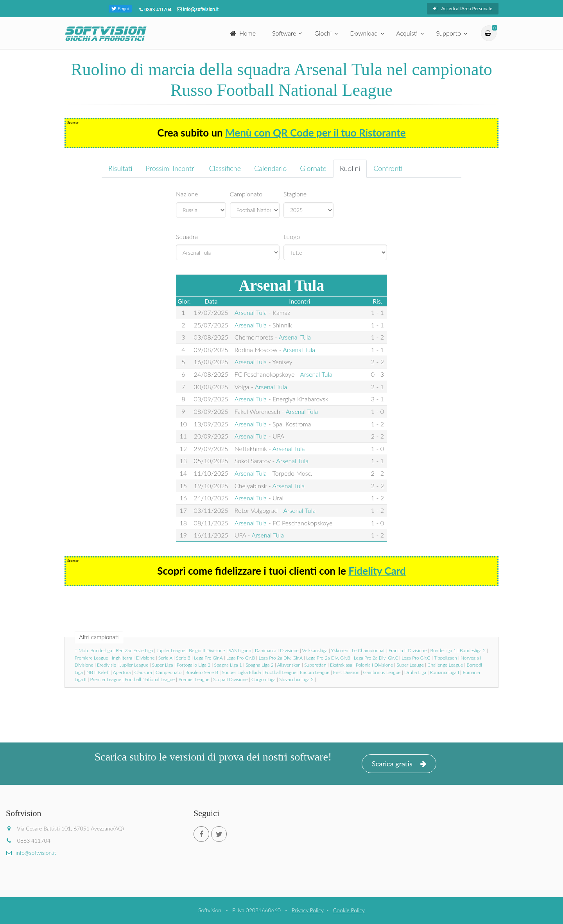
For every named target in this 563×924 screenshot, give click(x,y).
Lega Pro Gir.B (241, 658)
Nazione (187, 194)
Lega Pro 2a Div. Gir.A (280, 658)
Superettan (315, 665)
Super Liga (163, 665)
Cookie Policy (349, 910)
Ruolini (350, 168)
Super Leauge (410, 665)
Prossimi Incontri (171, 168)
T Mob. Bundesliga (93, 650)
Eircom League (315, 672)
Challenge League (445, 665)
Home (243, 33)
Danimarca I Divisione (277, 650)
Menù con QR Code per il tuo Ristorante (316, 133)
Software (284, 33)
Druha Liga (415, 672)
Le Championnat (368, 650)
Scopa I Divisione (230, 679)
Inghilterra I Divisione (133, 658)
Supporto (448, 33)
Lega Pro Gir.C (416, 658)
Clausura (143, 672)
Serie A (165, 658)
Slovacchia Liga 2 (296, 679)
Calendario (270, 168)
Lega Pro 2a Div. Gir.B (328, 658)
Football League (281, 672)
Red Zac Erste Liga (134, 650)
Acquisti (407, 33)
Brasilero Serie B (202, 672)
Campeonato (169, 672)
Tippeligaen (446, 658)
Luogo (292, 236)
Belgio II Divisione (207, 650)
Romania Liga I (445, 672)
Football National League (150, 679)
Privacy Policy (308, 910)
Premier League (106, 679)
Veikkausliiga (315, 650)
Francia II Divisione (408, 650)
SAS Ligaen (240, 650)
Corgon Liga (264, 679)
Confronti (388, 168)
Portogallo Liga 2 (194, 665)
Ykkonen (340, 650)
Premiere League (91, 658)
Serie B (183, 658)
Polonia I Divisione (374, 665)
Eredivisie (107, 665)
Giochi (323, 33)
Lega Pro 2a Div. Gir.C (376, 658)
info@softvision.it (31, 853)
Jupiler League (171, 650)
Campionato (246, 194)
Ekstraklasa (341, 665)
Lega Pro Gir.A (208, 658)
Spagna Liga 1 (228, 665)
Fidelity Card (377, 571)
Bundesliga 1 (443, 650)
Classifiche (225, 168)
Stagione (295, 194)
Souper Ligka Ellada (242, 672)
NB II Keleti (98, 672)
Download (364, 33)
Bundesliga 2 (473, 650)
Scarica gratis (399, 764)
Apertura (122, 672)
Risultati (120, 168)
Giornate (313, 168)
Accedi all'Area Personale (463, 8)
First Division (346, 672)
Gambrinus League (382, 672)
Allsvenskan (289, 665)
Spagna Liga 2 (259, 665)
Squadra (187, 236)
